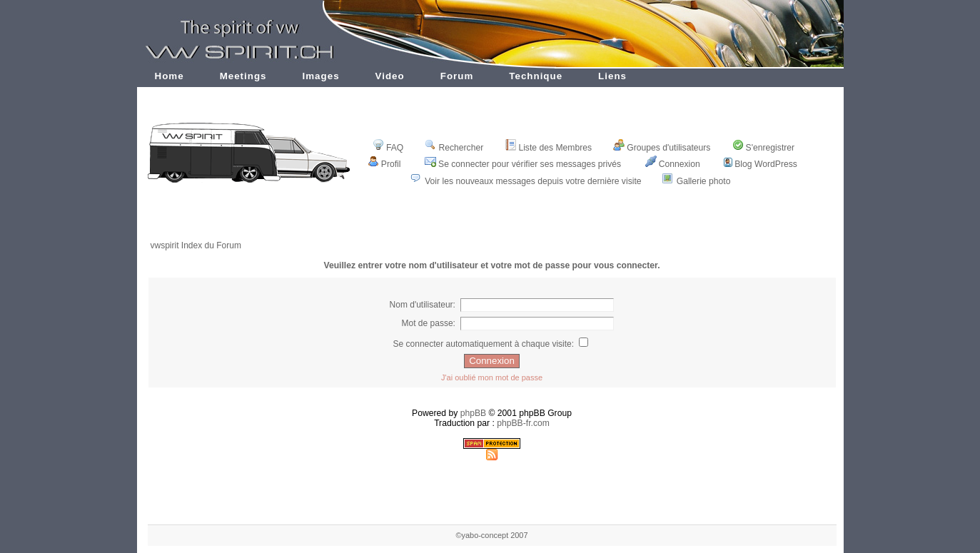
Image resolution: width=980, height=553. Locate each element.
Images (321, 76)
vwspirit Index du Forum (196, 245)
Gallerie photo (704, 181)
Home (170, 76)
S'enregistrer (764, 148)
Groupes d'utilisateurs (662, 148)
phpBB (474, 413)
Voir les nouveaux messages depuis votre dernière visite (533, 181)
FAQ (388, 148)
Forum (457, 76)
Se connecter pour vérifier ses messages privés (523, 164)
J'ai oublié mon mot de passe (492, 377)
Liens (612, 76)
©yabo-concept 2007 (491, 535)
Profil (384, 164)
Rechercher (454, 148)
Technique (536, 76)
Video (390, 76)
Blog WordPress (761, 164)
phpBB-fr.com (523, 423)
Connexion (673, 164)
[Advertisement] (492, 223)
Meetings (243, 76)
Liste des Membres (548, 148)
